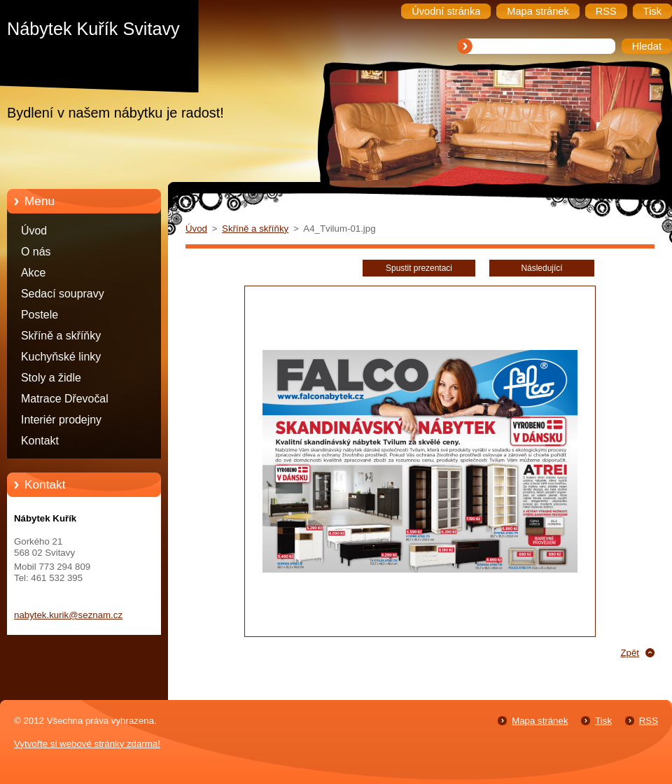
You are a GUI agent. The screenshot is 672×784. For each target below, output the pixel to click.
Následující (541, 268)
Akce (33, 273)
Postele (40, 315)
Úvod (34, 231)
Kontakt (40, 441)
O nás (36, 252)
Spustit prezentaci (419, 268)
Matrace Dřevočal (65, 399)
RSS (649, 721)
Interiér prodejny (61, 420)
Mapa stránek (540, 721)
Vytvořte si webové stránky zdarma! (87, 744)
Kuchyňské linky (61, 357)
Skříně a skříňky (61, 336)
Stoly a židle (51, 378)
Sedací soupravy (63, 294)
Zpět (630, 653)
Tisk (603, 721)
